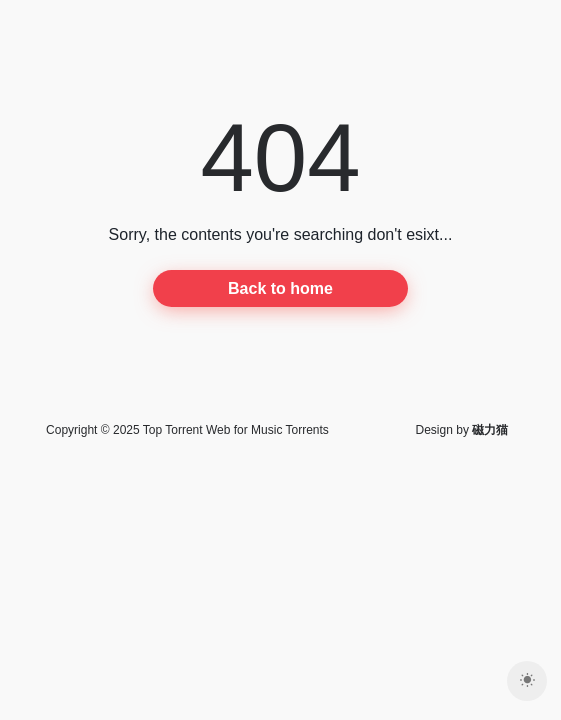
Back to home (280, 288)
